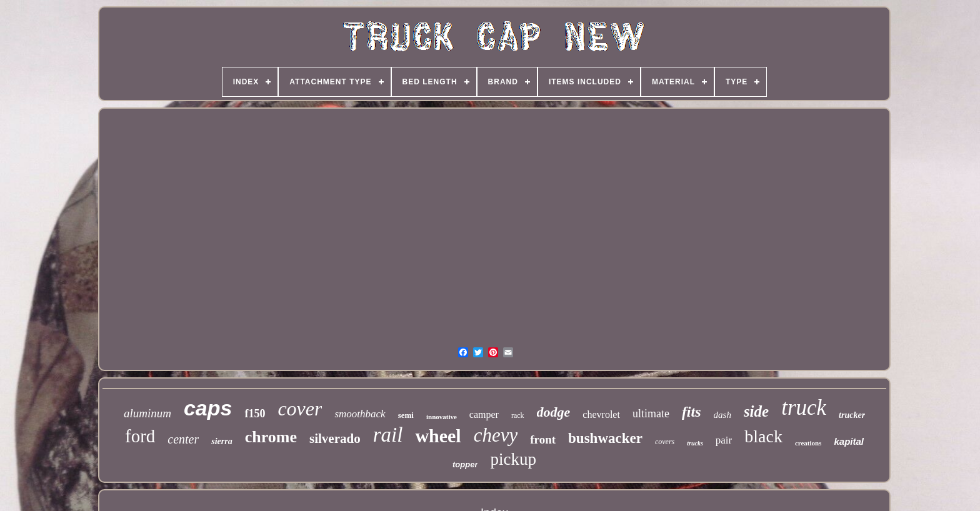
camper (484, 414)
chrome (271, 437)
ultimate (651, 414)
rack (518, 415)
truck (804, 408)
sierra (222, 441)
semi (406, 415)
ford (140, 436)
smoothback (360, 414)
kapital (849, 441)
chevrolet (601, 414)
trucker (852, 415)
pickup (513, 459)
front (543, 439)
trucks (695, 443)
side (756, 411)
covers (665, 442)
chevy (496, 435)
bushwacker (605, 438)
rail (388, 435)
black (763, 436)
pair (724, 440)
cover (300, 409)
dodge (554, 412)
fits (692, 412)
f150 (255, 414)
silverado (335, 439)
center (183, 439)
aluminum (147, 413)
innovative (442, 417)
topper (465, 464)
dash (722, 415)
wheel (438, 436)
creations (808, 443)
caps (208, 408)
